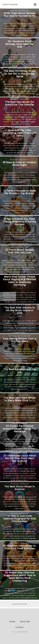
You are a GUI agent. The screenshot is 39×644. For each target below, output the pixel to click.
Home (12, 621)
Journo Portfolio (23, 632)
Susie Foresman (10, 4)
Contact (19, 627)
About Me (25, 621)
